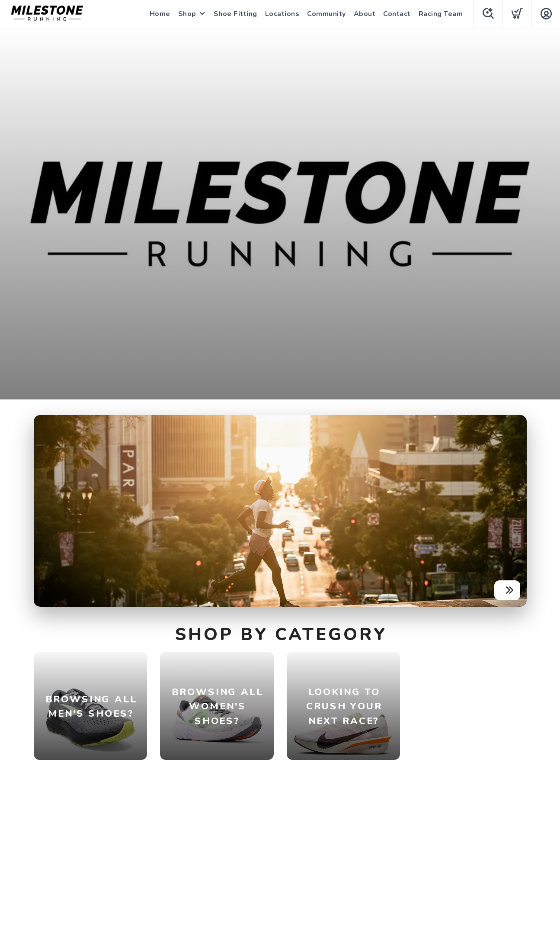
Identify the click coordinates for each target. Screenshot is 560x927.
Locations (282, 14)
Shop (187, 14)
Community (326, 14)
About (365, 14)
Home (160, 14)
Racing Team (441, 14)
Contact (397, 14)
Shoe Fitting (235, 14)
